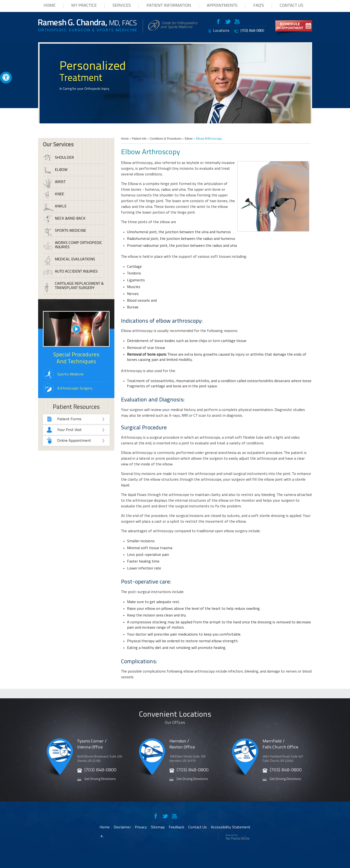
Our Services (58, 145)
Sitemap (158, 827)
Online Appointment (81, 441)
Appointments (222, 6)
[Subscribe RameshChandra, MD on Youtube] (237, 22)
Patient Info (139, 139)
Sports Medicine (70, 231)
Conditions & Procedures (166, 139)
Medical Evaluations (75, 259)
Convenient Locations (175, 720)
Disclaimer (122, 827)
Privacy (141, 827)
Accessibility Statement (231, 827)
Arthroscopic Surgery (75, 389)
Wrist (60, 182)
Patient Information (169, 6)
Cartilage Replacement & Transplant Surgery (79, 286)
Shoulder (64, 158)
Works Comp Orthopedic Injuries (79, 245)
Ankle (61, 206)
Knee (59, 194)
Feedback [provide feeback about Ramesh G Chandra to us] (176, 827)
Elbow (189, 139)
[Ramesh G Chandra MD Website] (87, 30)
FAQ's (259, 6)
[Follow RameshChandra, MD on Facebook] (220, 22)
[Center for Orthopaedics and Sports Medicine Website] (173, 30)
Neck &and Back (70, 219)
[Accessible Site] (6, 77)
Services (122, 6)
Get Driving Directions (100, 779)
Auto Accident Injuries (76, 272)
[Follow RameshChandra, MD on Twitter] (228, 22)
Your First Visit (81, 430)
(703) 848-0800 (252, 31)
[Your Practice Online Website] (237, 839)
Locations (221, 31)
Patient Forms (81, 420)
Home (50, 6)
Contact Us (292, 6)
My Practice (84, 6)
